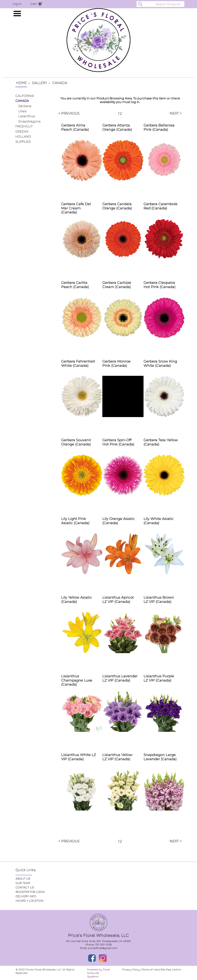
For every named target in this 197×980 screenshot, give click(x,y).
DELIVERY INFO (26, 896)
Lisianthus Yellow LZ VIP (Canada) (117, 757)
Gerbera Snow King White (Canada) (160, 364)
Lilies (22, 111)
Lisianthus (27, 116)
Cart (34, 4)
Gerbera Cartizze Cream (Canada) (117, 285)
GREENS (22, 131)
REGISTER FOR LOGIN (30, 892)
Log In (17, 4)
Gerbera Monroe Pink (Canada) (116, 364)
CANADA (22, 101)
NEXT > (176, 113)
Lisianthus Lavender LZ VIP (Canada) (120, 678)
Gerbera (25, 106)
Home (21, 83)
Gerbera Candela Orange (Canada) (117, 206)
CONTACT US (25, 887)
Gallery (40, 83)
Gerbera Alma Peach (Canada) (75, 127)
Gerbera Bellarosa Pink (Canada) (159, 127)
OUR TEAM (23, 883)
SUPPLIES (23, 142)
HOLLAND (23, 136)
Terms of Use (151, 969)
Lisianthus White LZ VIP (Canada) (79, 757)
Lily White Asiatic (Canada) (159, 521)
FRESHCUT (24, 126)
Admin (177, 969)
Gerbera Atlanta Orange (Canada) (117, 127)
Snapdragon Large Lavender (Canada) (160, 757)
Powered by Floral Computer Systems (98, 973)
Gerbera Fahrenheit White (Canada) (78, 364)
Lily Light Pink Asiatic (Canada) (75, 521)
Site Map (166, 969)
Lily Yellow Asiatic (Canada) (76, 600)
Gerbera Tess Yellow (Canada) (161, 442)
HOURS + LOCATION (29, 901)
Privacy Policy (131, 969)
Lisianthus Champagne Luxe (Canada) (77, 680)
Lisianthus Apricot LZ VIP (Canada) (118, 600)
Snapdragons (29, 121)
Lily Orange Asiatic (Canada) (119, 521)
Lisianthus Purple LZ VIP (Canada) (159, 678)
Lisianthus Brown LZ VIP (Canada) (159, 600)
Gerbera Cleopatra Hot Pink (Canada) (159, 285)
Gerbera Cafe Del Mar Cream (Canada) (76, 208)
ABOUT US (23, 878)
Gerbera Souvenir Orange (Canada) (76, 442)
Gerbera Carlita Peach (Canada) (75, 285)
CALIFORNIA (25, 96)
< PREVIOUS (69, 113)
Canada (60, 83)
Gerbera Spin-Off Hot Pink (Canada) (118, 442)
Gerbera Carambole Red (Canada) (160, 206)
